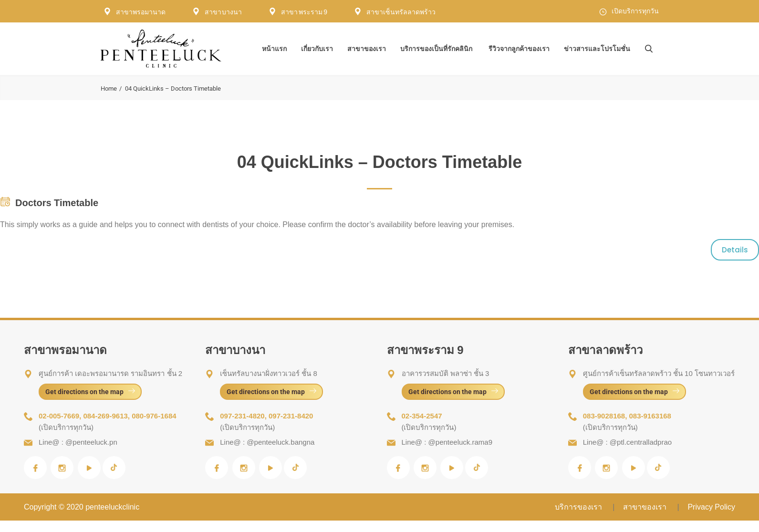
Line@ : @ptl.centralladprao (627, 442)
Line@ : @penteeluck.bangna (267, 442)
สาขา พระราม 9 (304, 12)
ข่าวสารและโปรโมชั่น (597, 49)
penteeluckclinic (112, 507)
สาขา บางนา (224, 12)
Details (735, 250)
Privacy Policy (711, 507)
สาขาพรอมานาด (141, 12)
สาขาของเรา (367, 49)
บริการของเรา (579, 507)
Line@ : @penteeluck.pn (78, 442)
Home (109, 89)
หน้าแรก (274, 49)
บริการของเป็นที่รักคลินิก (436, 49)
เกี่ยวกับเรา (317, 49)
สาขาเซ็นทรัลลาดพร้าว (401, 12)
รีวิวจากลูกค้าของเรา (519, 49)
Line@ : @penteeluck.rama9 (447, 442)
